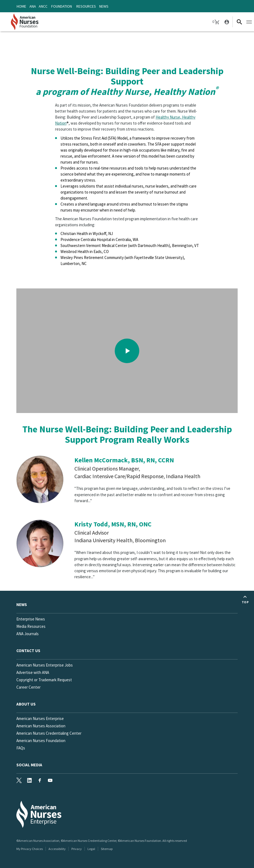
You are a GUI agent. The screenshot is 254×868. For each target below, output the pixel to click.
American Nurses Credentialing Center (49, 733)
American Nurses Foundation (41, 741)
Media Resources (31, 626)
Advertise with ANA (33, 672)
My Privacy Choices (30, 849)
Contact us (28, 651)
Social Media (29, 765)
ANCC (43, 6)
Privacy (77, 849)
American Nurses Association (41, 726)
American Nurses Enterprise (40, 718)
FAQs (21, 748)
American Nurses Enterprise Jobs (45, 665)
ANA (33, 6)
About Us (26, 704)
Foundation (62, 6)
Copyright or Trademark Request (44, 680)
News (104, 6)
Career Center (28, 687)
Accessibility (57, 849)
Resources (86, 6)
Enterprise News (31, 619)
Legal (91, 849)
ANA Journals (28, 634)
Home (21, 6)
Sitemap (107, 849)
